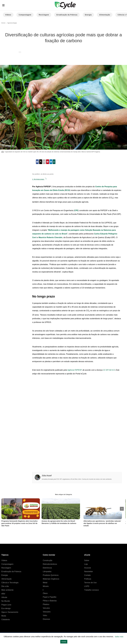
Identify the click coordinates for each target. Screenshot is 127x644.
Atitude (4, 597)
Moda (4, 616)
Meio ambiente (7, 590)
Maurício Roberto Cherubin (50, 237)
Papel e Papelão (50, 597)
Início (3, 23)
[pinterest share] (48, 162)
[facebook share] (37, 162)
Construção (48, 560)
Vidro (45, 615)
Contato (87, 575)
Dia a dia (5, 586)
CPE (76, 210)
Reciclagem (44, 15)
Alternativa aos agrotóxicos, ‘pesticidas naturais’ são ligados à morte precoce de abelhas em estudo (102, 523)
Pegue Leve (6, 605)
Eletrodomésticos (50, 564)
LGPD (87, 586)
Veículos (46, 608)
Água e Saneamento (10, 612)
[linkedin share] (51, 162)
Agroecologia (12, 23)
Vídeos (8, 15)
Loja (86, 564)
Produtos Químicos (51, 575)
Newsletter (89, 572)
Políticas (88, 579)
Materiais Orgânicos (51, 579)
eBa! (3, 594)
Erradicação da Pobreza (67, 15)
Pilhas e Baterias (50, 601)
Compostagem (25, 15)
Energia (88, 15)
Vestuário (47, 612)
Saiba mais (119, 637)
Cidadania (6, 619)
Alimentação (105, 15)
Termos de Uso (90, 583)
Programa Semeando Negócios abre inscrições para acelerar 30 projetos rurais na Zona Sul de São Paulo (20, 523)
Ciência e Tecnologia (10, 583)
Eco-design (6, 608)
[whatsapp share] (54, 162)
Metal (45, 583)
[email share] (44, 162)
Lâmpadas (47, 572)
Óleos (45, 593)
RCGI (67, 190)
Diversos (46, 619)
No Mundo (6, 601)
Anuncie (88, 568)
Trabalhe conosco (91, 590)
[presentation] (122, 509)
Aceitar (64, 642)
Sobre (87, 560)
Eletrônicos (47, 568)
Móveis (46, 586)
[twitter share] (41, 162)
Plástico (46, 604)
